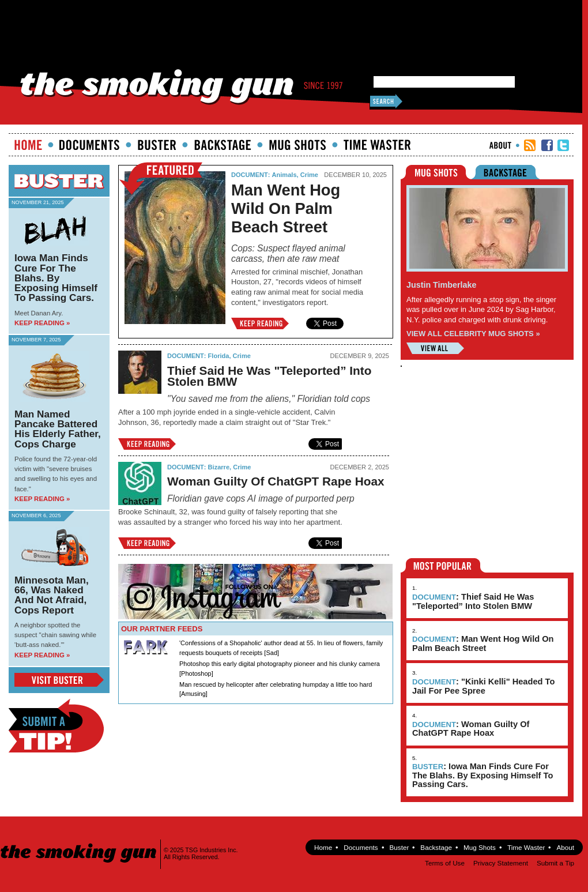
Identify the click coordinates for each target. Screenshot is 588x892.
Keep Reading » (42, 323)
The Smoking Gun (79, 843)
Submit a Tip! (56, 726)
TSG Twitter (563, 145)
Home (28, 145)
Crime (309, 175)
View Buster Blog (59, 680)
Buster (157, 145)
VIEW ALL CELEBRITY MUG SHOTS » (473, 334)
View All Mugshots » (435, 348)
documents (90, 145)
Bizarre (219, 467)
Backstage (223, 145)
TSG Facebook (547, 145)
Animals (284, 175)
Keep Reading (260, 323)
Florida (219, 356)
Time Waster (377, 145)
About (500, 145)
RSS (530, 145)
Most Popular (443, 565)
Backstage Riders (513, 172)
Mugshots (297, 145)
